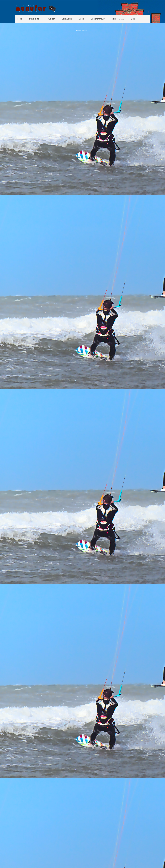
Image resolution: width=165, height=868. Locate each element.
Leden (81, 19)
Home (19, 19)
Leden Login (67, 19)
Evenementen (34, 19)
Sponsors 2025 (118, 19)
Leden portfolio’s (98, 19)
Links (133, 19)
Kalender (51, 19)
